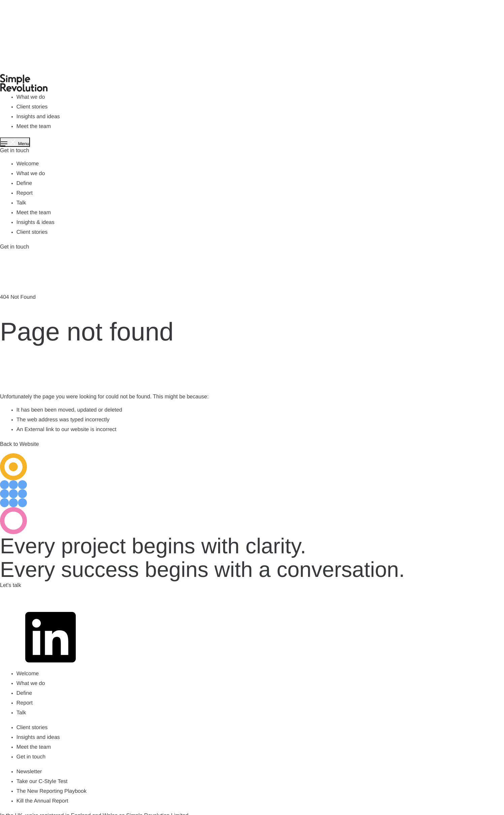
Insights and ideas (38, 117)
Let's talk (11, 585)
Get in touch (14, 150)
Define (24, 183)
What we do (31, 97)
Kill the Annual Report (42, 801)
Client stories (32, 107)
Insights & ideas (36, 222)
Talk (21, 203)
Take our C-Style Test (42, 781)
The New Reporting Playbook (52, 791)
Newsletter (29, 772)
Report (25, 193)
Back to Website (19, 444)
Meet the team (34, 126)
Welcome (28, 164)
